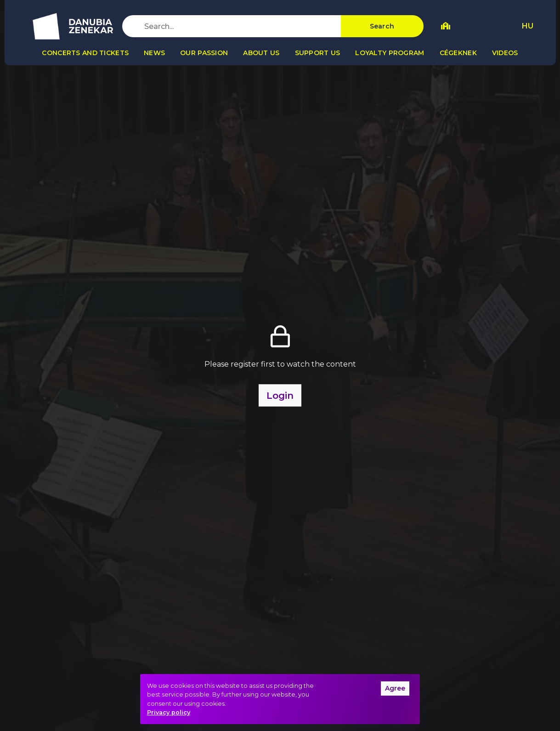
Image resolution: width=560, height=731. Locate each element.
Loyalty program (390, 53)
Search (382, 26)
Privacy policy (169, 712)
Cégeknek (458, 53)
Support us (318, 53)
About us (261, 53)
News (154, 53)
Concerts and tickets (85, 53)
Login (280, 395)
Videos (505, 53)
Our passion (204, 53)
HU (528, 26)
